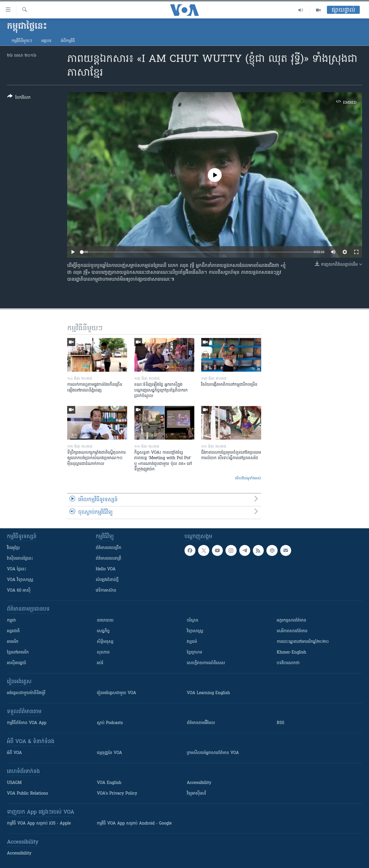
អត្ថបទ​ (46, 41)
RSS (280, 723)
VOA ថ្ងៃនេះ (17, 569)
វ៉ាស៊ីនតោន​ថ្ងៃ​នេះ (20, 559)
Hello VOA (106, 569)
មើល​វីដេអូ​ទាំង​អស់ (248, 478)
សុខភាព (103, 653)
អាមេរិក (13, 642)
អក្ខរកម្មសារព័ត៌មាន (291, 621)
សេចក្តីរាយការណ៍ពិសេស (206, 663)
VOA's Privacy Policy (117, 794)
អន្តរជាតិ (13, 631)
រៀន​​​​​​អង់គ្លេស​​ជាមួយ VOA (116, 693)
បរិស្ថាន (193, 621)
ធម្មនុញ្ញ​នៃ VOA (110, 753)
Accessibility (199, 783)
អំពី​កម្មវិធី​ (68, 41)
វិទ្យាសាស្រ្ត (195, 631)
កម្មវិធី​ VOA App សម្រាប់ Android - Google (134, 824)
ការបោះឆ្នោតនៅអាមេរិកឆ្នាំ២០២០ (303, 642)
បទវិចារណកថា (288, 663)
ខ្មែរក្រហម (194, 653)
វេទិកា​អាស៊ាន (106, 591)
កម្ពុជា (11, 621)
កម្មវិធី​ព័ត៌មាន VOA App (27, 723)
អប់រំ (100, 663)
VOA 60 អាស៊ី (19, 591)
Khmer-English (291, 653)
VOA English (109, 783)
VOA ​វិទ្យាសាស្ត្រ (20, 580)
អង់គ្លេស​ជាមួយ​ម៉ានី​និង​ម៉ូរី (26, 693)
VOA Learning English (208, 693)
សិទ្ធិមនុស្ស (105, 642)
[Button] (19, 98)
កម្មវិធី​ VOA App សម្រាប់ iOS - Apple (39, 824)
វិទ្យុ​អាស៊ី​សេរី (196, 794)
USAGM (14, 783)
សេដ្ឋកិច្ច (103, 631)
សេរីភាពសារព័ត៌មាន (292, 631)
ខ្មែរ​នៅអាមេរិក (18, 653)
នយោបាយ (105, 621)
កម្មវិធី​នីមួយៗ (22, 41)
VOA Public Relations (28, 794)
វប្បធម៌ (192, 642)
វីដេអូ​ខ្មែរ (13, 548)
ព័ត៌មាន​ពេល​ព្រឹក (109, 548)
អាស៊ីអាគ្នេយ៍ (17, 663)
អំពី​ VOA (14, 753)
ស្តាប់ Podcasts (110, 723)
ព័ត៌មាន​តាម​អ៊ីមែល (201, 723)
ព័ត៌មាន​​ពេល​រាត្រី (109, 559)
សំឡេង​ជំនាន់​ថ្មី (107, 580)
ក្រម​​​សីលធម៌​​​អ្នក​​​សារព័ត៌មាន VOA (213, 753)
